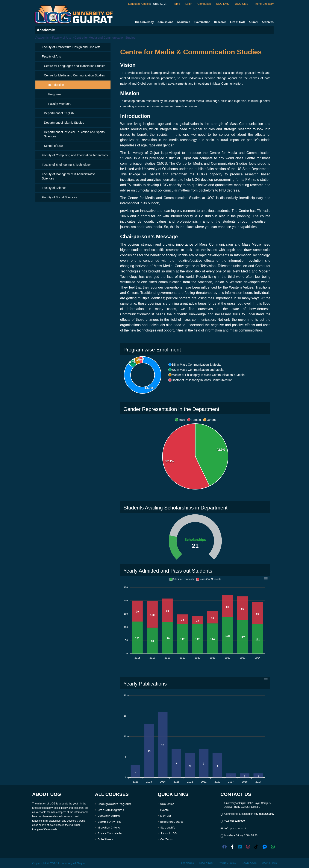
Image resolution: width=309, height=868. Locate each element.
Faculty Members (60, 104)
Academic (183, 22)
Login (189, 4)
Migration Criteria (109, 828)
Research (220, 22)
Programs (55, 94)
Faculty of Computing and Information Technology (75, 155)
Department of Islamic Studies (64, 123)
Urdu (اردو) (159, 4)
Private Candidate (110, 833)
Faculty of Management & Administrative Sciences (69, 176)
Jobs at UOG (168, 833)
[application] (195, 456)
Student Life (168, 828)
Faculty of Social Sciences (59, 197)
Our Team (167, 839)
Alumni (253, 22)
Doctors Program (109, 816)
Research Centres (172, 822)
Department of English (59, 113)
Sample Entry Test (109, 822)
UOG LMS (223, 4)
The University (144, 22)
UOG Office (167, 804)
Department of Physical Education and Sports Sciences (74, 134)
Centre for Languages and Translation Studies (75, 66)
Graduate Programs (111, 810)
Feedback (188, 863)
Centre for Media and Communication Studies (74, 75)
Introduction (56, 85)
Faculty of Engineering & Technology (66, 165)
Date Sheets (105, 839)
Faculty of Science (54, 188)
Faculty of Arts (51, 56)
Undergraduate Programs (115, 804)
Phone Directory (264, 4)
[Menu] (266, 578)
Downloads (249, 863)
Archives (268, 22)
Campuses (204, 4)
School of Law (53, 146)
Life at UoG (238, 22)
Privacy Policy (227, 863)
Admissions (165, 22)
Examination (202, 22)
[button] (194, 365)
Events (164, 810)
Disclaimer (206, 863)
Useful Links (269, 863)
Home (176, 4)
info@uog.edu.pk (236, 828)
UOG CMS (242, 4)
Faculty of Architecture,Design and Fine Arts (71, 47)
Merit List (166, 816)
